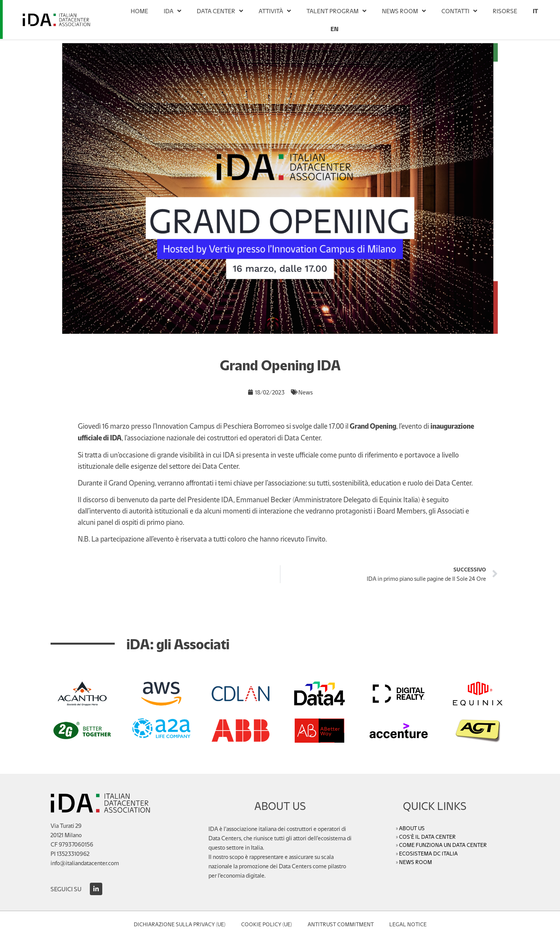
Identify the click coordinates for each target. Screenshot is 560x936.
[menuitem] (535, 11)
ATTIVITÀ (275, 11)
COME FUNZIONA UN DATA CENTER (443, 845)
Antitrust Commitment (341, 924)
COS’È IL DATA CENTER (427, 836)
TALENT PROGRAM (336, 11)
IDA (172, 11)
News (305, 392)
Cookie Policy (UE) (267, 924)
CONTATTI (459, 11)
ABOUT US (412, 828)
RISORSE (505, 11)
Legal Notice (408, 924)
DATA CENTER (220, 11)
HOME (139, 11)
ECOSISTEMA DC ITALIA (428, 853)
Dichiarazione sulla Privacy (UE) (180, 924)
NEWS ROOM (404, 11)
